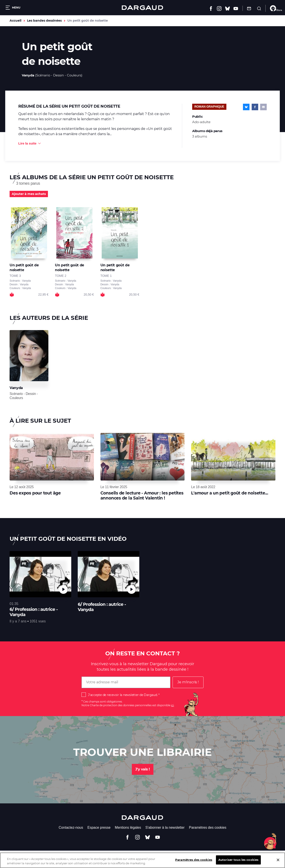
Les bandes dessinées (44, 21)
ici (172, 705)
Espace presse (99, 828)
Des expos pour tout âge (35, 493)
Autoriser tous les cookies (238, 863)
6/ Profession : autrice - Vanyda (34, 612)
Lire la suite (27, 143)
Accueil (15, 21)
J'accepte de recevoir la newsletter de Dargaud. (123, 695)
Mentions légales (128, 828)
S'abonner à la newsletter (165, 828)
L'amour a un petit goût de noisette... (230, 493)
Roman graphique (209, 107)
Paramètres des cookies (208, 828)
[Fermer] (278, 863)
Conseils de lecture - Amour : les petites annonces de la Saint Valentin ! (142, 495)
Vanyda (28, 75)
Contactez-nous (71, 828)
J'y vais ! (143, 769)
